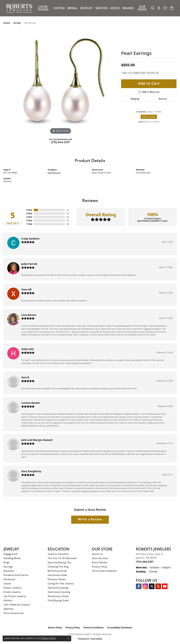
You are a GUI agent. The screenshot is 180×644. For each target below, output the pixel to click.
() (68, 210)
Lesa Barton (29, 315)
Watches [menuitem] (8, 609)
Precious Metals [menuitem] (57, 580)
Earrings (17, 23)
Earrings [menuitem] (8, 567)
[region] (61, 82)
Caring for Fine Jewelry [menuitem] (61, 584)
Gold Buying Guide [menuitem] (58, 601)
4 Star (29, 213)
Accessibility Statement (120, 628)
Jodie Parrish (29, 264)
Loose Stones (43, 8)
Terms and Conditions (104, 571)
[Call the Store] (145, 562)
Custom (59, 8)
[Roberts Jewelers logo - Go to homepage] (20, 8)
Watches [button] (102, 8)
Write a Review (90, 520)
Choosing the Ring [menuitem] (58, 567)
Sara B (25, 377)
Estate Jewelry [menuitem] (12, 592)
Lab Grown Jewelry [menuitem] (15, 596)
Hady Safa (28, 349)
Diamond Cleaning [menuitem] (58, 588)
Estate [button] (115, 8)
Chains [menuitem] (7, 584)
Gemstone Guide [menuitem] (57, 575)
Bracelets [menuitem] (9, 571)
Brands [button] (128, 8)
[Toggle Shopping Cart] (172, 8)
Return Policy (55, 628)
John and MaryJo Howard (37, 440)
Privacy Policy (100, 567)
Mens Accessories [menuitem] (14, 613)
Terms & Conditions (94, 628)
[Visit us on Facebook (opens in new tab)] (139, 586)
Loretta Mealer (31, 403)
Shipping (135, 99)
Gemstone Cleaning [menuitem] (59, 592)
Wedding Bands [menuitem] (12, 558)
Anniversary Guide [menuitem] (58, 596)
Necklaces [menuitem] (9, 580)
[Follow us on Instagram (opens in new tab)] (145, 586)
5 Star (29, 210)
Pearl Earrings (54, 173)
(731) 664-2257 (61, 142)
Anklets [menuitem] (8, 601)
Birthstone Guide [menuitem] (57, 571)
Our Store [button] (142, 8)
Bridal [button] (73, 8)
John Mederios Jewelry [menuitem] (17, 605)
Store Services (100, 558)
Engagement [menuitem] (11, 554)
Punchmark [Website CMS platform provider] (96, 639)
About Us (97, 554)
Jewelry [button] (86, 8)
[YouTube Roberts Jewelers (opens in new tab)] (165, 586)
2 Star (29, 220)
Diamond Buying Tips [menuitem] (59, 563)
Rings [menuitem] (7, 563)
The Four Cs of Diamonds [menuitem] (62, 558)
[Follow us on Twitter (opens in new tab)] (152, 586)
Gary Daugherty (31, 471)
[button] (153, 8)
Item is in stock (149, 117)
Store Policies (99, 563)
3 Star (29, 217)
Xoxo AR (26, 289)
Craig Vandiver (30, 239)
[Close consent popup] (68, 638)
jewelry (7, 23)
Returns (163, 99)
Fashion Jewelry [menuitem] (13, 588)
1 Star (29, 224)
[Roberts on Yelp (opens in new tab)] (158, 586)
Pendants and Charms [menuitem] (16, 575)
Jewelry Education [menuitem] (58, 554)
